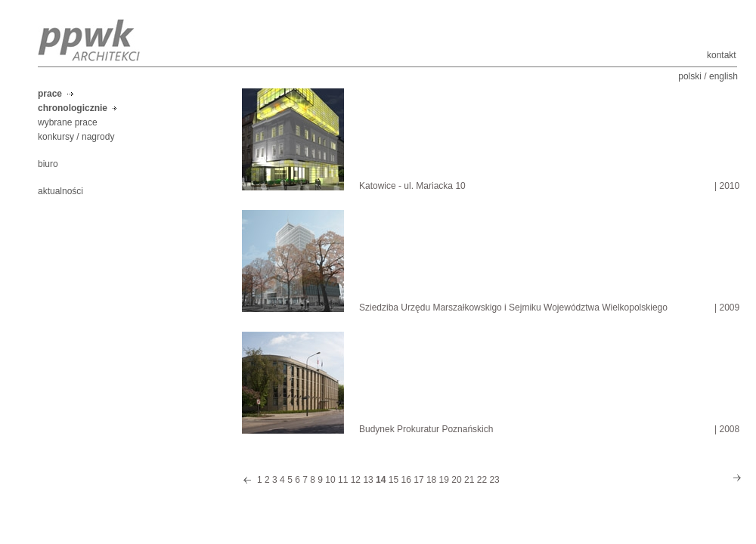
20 (456, 480)
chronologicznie (73, 108)
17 (418, 480)
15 (393, 480)
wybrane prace (68, 122)
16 (406, 480)
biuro (48, 164)
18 (431, 480)
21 (469, 480)
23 (494, 480)
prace (50, 94)
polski (690, 76)
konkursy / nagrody (76, 137)
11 (343, 480)
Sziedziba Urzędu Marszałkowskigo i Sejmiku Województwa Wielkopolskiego (513, 308)
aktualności (60, 191)
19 (444, 480)
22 (482, 480)
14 (381, 480)
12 (356, 480)
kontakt (722, 55)
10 (330, 480)
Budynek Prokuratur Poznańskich (426, 429)
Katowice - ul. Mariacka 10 (412, 186)
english (723, 76)
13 (368, 480)
